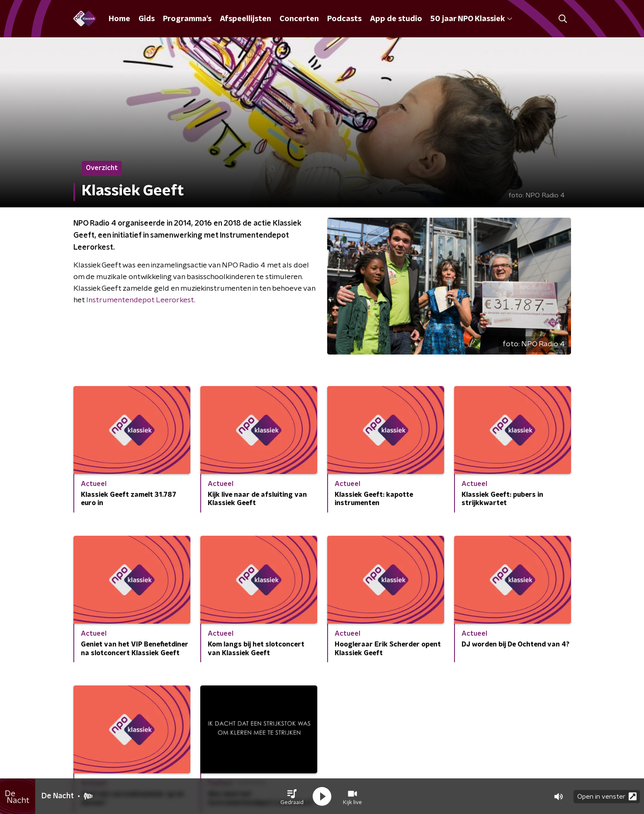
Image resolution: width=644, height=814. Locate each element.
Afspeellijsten (245, 19)
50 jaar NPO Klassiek (471, 19)
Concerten (299, 19)
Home (119, 19)
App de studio (396, 19)
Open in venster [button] (607, 796)
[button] (292, 797)
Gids (147, 19)
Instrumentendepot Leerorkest (140, 300)
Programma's (187, 19)
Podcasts (344, 19)
